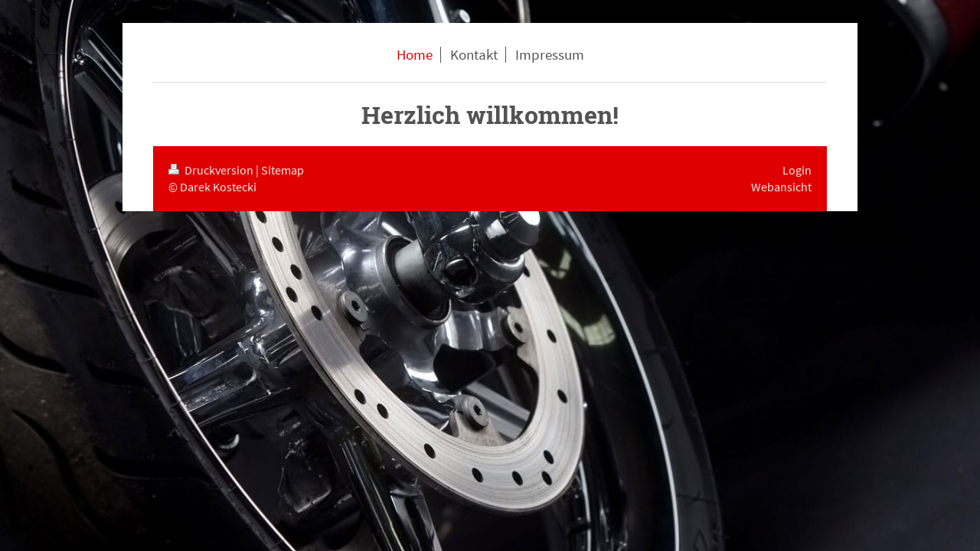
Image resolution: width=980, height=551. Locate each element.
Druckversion (212, 170)
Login (797, 170)
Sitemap (283, 170)
